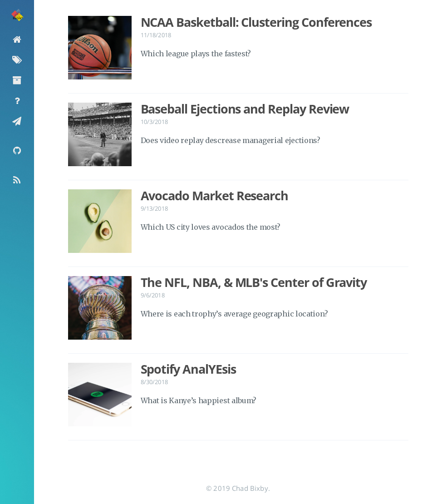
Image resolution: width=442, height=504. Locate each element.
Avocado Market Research (215, 196)
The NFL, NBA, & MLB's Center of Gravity (254, 282)
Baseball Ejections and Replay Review (245, 109)
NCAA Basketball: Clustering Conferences (256, 22)
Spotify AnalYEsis (188, 369)
